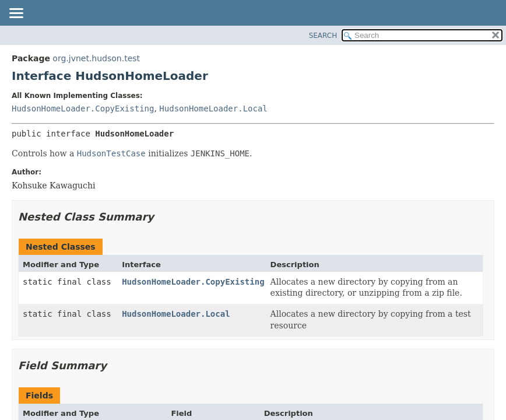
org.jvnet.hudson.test (96, 58)
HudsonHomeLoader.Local (213, 108)
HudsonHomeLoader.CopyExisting (83, 108)
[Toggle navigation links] (16, 14)
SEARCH (323, 36)
